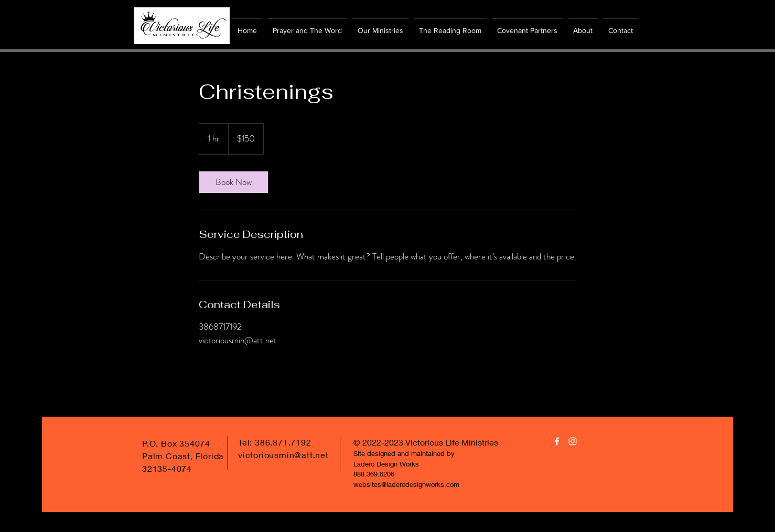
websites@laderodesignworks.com (406, 484)
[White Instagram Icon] (573, 441)
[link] (233, 182)
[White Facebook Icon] (557, 441)
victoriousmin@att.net (283, 455)
